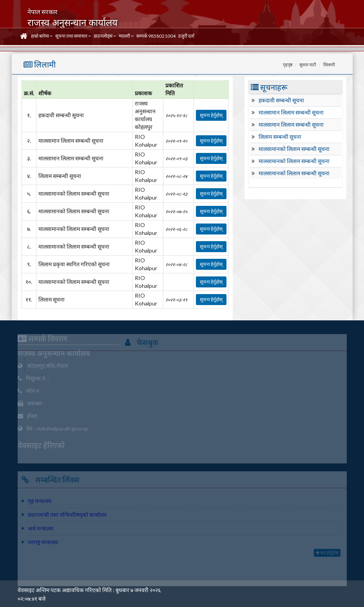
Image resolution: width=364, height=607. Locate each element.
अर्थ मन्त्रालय (41, 530)
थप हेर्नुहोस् (327, 554)
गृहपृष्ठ (288, 65)
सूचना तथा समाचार (73, 36)
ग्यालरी (126, 36)
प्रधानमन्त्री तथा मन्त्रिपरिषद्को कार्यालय (67, 516)
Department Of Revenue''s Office (229, 366)
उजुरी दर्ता (186, 36)
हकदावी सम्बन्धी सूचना (281, 100)
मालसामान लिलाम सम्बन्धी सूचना (291, 112)
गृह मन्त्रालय (40, 503)
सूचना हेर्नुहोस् (211, 115)
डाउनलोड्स (105, 36)
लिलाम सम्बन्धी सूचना (280, 137)
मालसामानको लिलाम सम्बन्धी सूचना (294, 149)
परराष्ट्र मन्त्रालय (43, 544)
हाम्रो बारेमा (42, 36)
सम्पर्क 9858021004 (156, 36)
